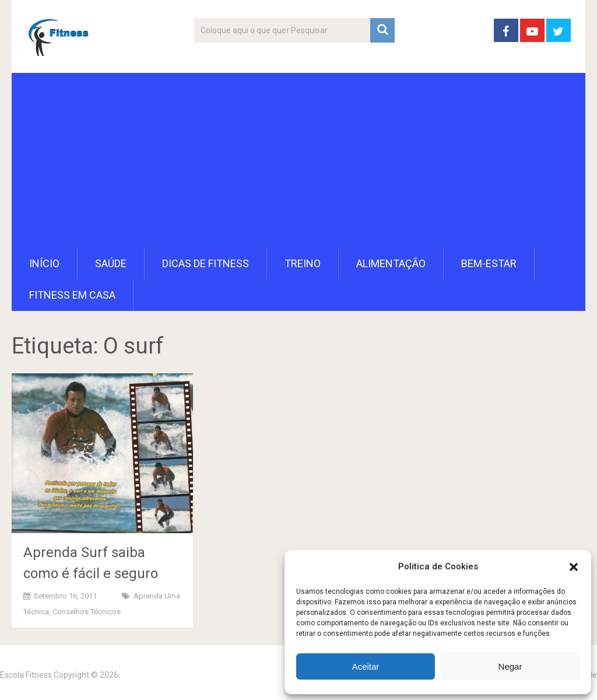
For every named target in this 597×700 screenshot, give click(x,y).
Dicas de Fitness (206, 263)
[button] (574, 567)
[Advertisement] (299, 160)
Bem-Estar (489, 263)
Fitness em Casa (72, 295)
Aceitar (366, 666)
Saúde (111, 263)
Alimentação (391, 263)
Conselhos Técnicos (87, 612)
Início (44, 263)
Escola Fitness (26, 675)
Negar (510, 666)
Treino (303, 263)
